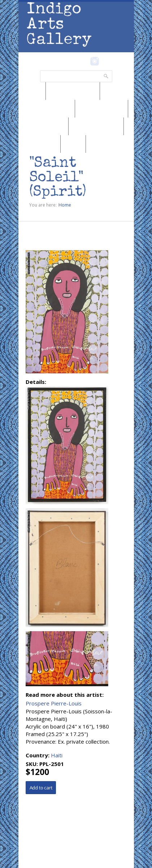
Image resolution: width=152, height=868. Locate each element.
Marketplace (39, 144)
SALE (73, 144)
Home (65, 205)
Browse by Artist (43, 126)
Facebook (85, 61)
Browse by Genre (101, 108)
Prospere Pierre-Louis (54, 703)
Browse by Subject (96, 126)
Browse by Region (73, 91)
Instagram (95, 61)
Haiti (57, 755)
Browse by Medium (47, 108)
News (32, 91)
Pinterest (106, 61)
